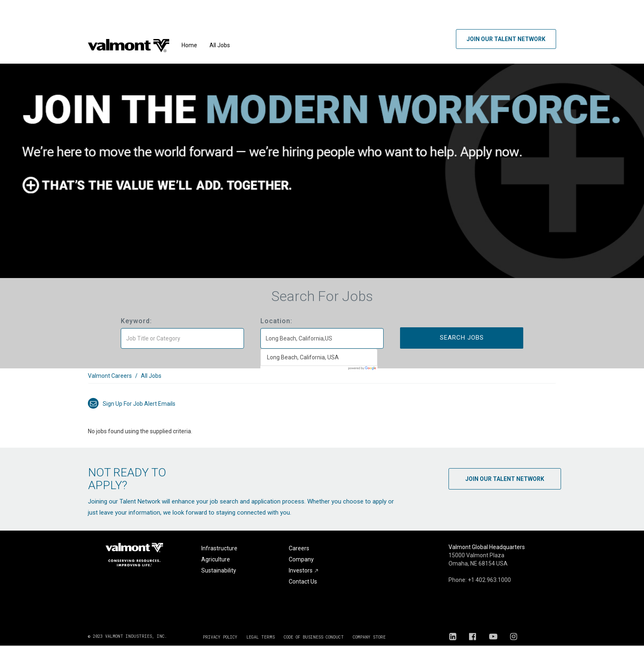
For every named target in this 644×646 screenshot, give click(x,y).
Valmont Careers (110, 376)
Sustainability (219, 570)
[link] (322, 380)
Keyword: (136, 321)
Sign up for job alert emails (132, 404)
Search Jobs (462, 338)
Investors (304, 570)
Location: (276, 321)
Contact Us (303, 582)
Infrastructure (219, 548)
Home (189, 45)
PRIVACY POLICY (220, 637)
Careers (299, 548)
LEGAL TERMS (261, 637)
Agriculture (216, 559)
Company (301, 559)
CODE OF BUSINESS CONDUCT (314, 637)
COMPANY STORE (369, 637)
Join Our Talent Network (506, 39)
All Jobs (220, 45)
